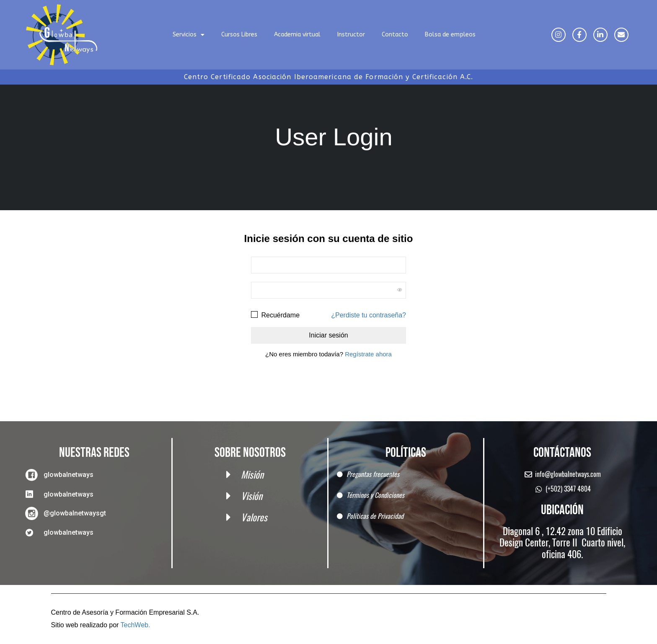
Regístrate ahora (368, 354)
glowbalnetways (69, 475)
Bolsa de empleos (450, 35)
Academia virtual (297, 35)
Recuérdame (275, 315)
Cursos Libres (239, 35)
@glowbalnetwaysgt (75, 513)
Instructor (351, 35)
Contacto (395, 35)
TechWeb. (136, 625)
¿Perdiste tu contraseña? (369, 315)
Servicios (189, 35)
